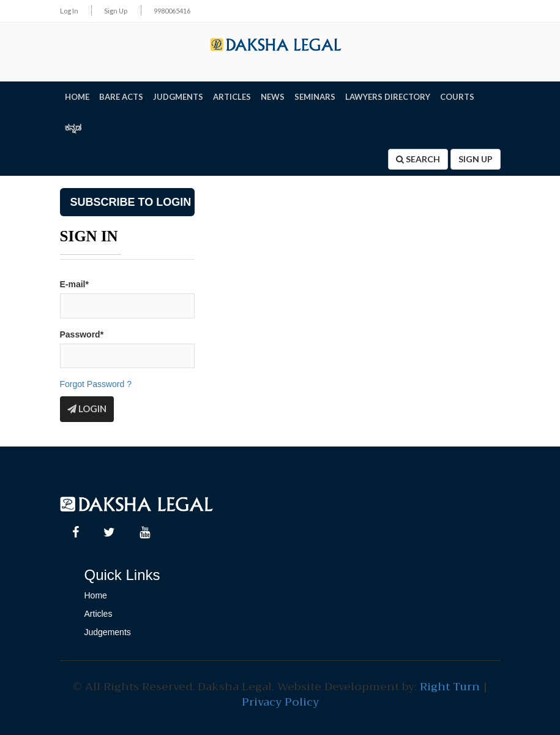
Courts (457, 97)
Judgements (108, 632)
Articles (99, 614)
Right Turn (450, 687)
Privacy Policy (280, 702)
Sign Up (116, 11)
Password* (82, 334)
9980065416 (172, 11)
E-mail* (74, 284)
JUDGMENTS (178, 97)
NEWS (273, 97)
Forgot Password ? (96, 384)
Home (96, 595)
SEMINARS (315, 97)
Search (418, 159)
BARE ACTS (121, 97)
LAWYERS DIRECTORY (388, 97)
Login (87, 409)
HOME (77, 97)
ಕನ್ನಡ (73, 127)
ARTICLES (232, 97)
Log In (69, 11)
